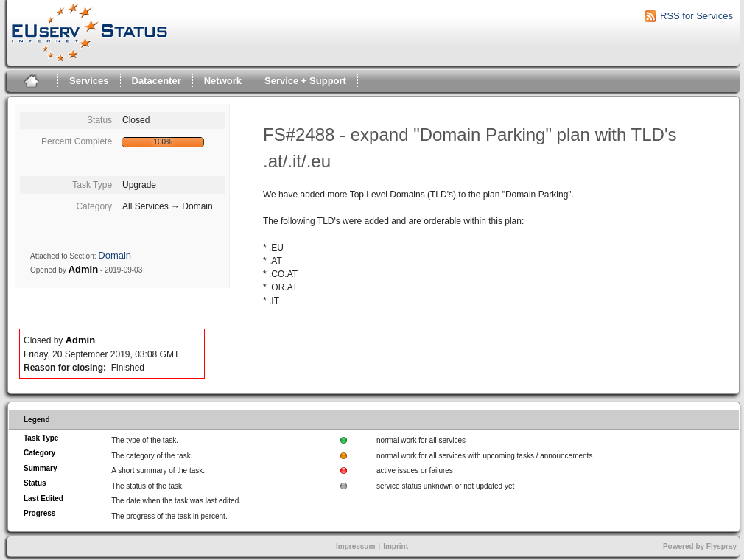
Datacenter (157, 81)
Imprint (396, 546)
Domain (115, 255)
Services (89, 81)
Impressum (355, 546)
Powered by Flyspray (700, 546)
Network (223, 81)
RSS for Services (696, 16)
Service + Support (305, 81)
